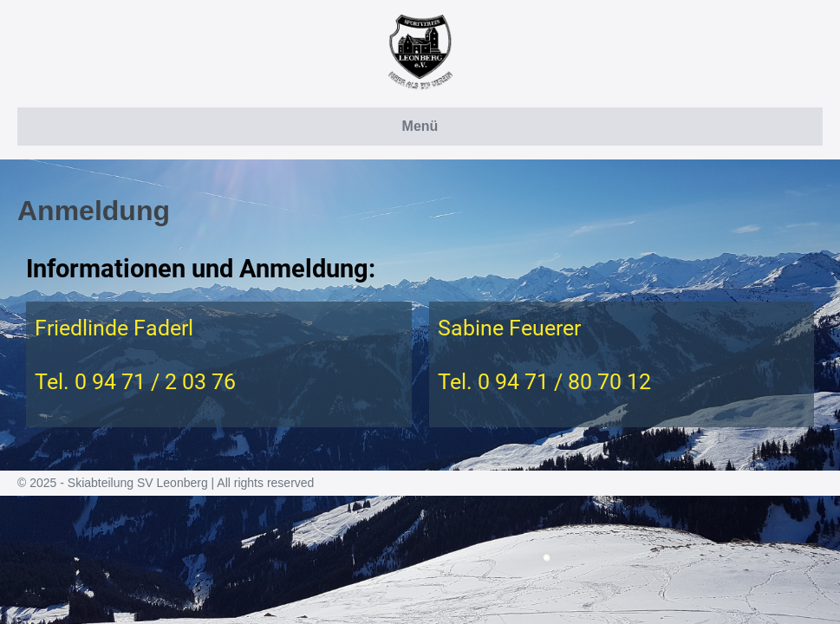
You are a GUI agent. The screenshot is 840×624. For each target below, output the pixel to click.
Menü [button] (420, 126)
